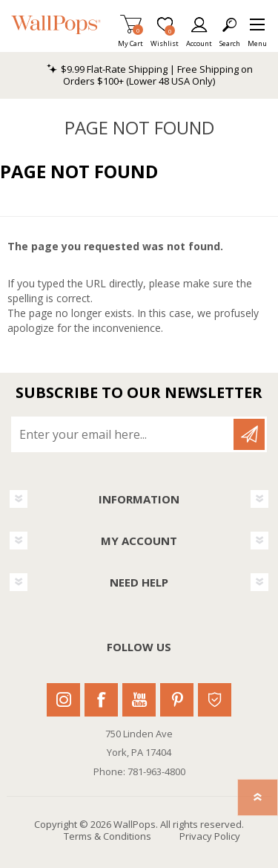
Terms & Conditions (107, 836)
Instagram (63, 700)
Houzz (215, 700)
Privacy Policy (210, 836)
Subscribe (249, 434)
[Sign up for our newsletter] (123, 434)
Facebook (101, 700)
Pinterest (177, 700)
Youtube (139, 700)
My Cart (130, 39)
